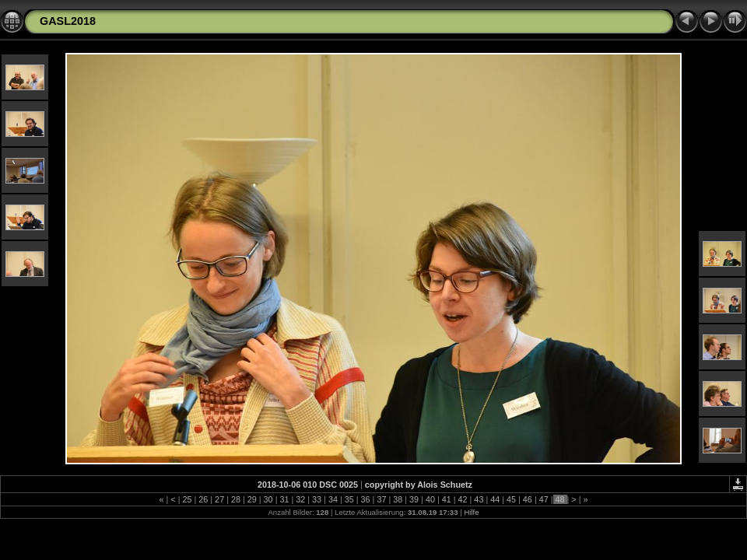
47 (544, 499)
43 (479, 499)
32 (300, 499)
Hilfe (471, 512)
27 (219, 499)
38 (398, 499)
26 (203, 499)
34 (333, 499)
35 (349, 499)
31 (284, 499)
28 (236, 499)
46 (528, 499)
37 (381, 499)
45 (511, 499)
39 (414, 499)
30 (268, 499)
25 (187, 499)
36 (366, 499)
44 (495, 499)
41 (447, 499)
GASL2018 (68, 21)
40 (430, 499)
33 (317, 499)
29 (252, 499)
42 (463, 499)
